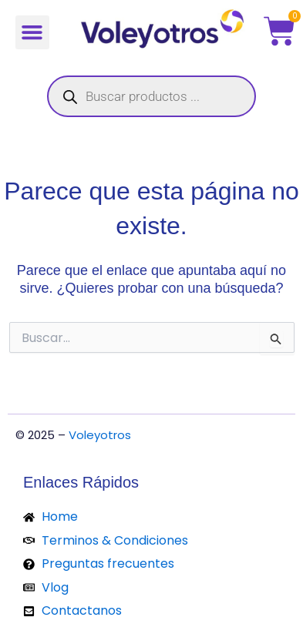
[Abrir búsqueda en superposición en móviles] (151, 96)
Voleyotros (100, 435)
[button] (32, 32)
